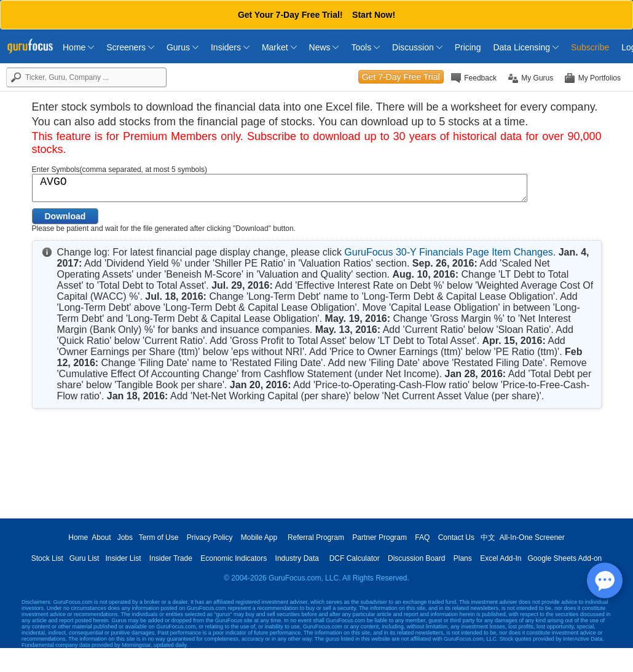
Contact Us (456, 537)
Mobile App (259, 537)
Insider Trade (171, 558)
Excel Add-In (501, 558)
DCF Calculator (355, 558)
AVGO (280, 188)
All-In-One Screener (532, 537)
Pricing (468, 47)
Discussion (417, 47)
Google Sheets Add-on (565, 558)
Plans (463, 558)
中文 (488, 537)
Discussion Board (416, 558)
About (101, 537)
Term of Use (159, 537)
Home (78, 47)
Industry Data (297, 558)
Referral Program (316, 537)
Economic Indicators (234, 558)
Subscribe (590, 47)
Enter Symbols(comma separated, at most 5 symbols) (120, 170)
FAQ (422, 537)
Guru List (85, 558)
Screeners (130, 47)
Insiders (230, 47)
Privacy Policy (210, 537)
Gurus (183, 47)
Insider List (123, 558)
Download (65, 216)
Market (279, 47)
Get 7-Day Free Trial (401, 77)
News (324, 47)
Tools (365, 47)
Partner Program (379, 537)
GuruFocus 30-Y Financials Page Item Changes (448, 252)
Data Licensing (526, 47)
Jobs (125, 537)
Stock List (47, 558)
